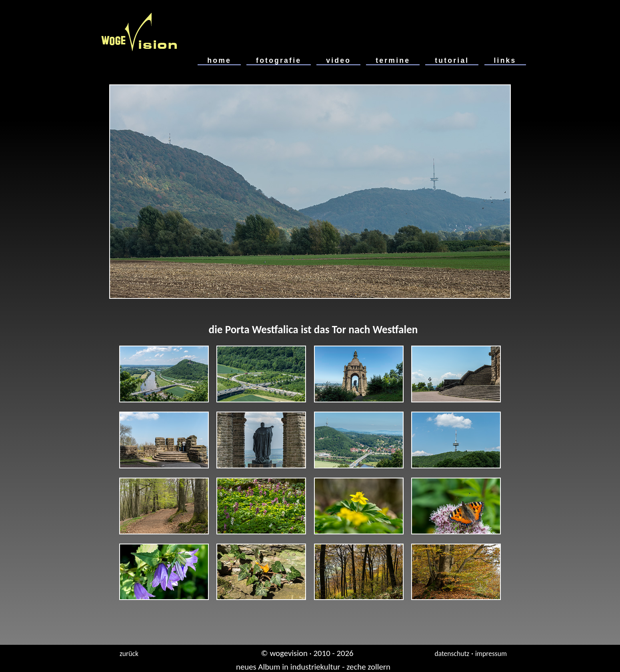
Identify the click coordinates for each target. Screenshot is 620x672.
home (219, 60)
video (338, 60)
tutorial (452, 60)
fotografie (279, 60)
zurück (129, 654)
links (505, 60)
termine (393, 60)
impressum (491, 654)
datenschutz (452, 654)
